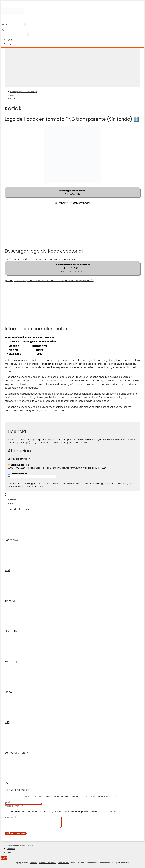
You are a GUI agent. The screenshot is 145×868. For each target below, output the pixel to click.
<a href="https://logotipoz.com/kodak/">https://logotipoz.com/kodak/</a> (35, 477)
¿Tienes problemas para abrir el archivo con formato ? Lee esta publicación (49, 280)
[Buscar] (25, 25)
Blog (9, 43)
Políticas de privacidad (48, 865)
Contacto (34, 865)
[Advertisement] (72, 68)
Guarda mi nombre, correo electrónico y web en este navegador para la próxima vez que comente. (64, 812)
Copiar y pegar (81, 203)
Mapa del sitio (63, 865)
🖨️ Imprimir (61, 203)
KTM (12, 504)
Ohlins (13, 500)
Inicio (10, 40)
